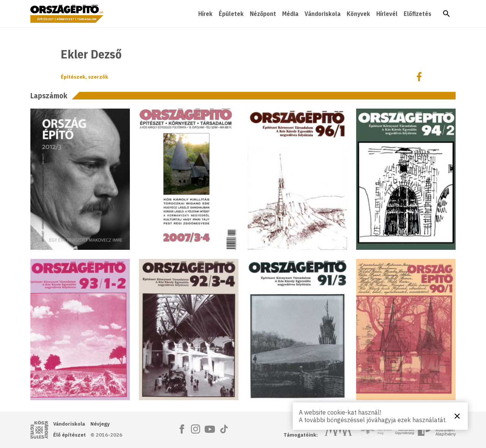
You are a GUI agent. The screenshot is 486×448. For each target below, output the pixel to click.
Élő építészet (69, 435)
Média (290, 14)
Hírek (205, 14)
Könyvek (358, 14)
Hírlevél (387, 14)
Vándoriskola (323, 14)
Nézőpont (263, 14)
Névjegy (100, 424)
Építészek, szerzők (84, 77)
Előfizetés (417, 14)
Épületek (231, 14)
